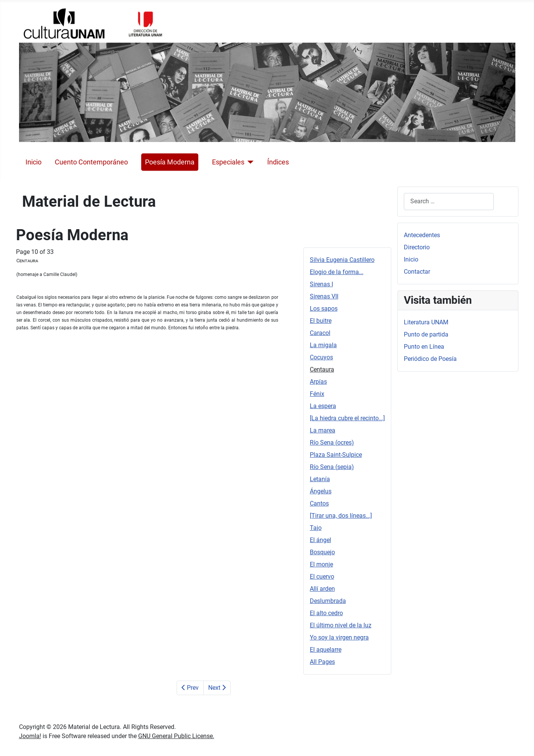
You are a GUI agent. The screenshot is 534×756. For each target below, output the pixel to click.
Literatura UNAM (426, 322)
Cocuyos (321, 357)
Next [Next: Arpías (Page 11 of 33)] (217, 688)
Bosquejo (322, 552)
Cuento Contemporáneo (91, 162)
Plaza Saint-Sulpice (336, 455)
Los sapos (324, 309)
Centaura (322, 369)
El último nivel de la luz (341, 625)
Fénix (317, 394)
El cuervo (322, 577)
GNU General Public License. (176, 736)
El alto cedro (326, 613)
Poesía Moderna (170, 162)
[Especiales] (249, 162)
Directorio (417, 247)
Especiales (228, 162)
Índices (278, 162)
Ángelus (321, 491)
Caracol (320, 333)
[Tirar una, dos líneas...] (341, 516)
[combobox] (449, 202)
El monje (321, 564)
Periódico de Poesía (430, 359)
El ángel (320, 540)
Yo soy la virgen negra (339, 637)
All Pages (322, 662)
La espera (323, 406)
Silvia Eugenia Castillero (342, 260)
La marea (323, 430)
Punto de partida (426, 334)
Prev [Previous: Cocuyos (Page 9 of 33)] (190, 688)
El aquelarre (326, 650)
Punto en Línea (424, 347)
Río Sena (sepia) (332, 467)
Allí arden (322, 589)
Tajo (316, 528)
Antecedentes (422, 235)
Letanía (320, 479)
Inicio (33, 162)
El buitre (321, 321)
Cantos (319, 503)
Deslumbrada (328, 601)
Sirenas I (321, 284)
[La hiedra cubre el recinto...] (347, 418)
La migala (323, 345)
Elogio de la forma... (337, 272)
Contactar (417, 272)
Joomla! (30, 736)
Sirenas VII (324, 296)
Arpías (318, 382)
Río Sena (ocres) (332, 443)
